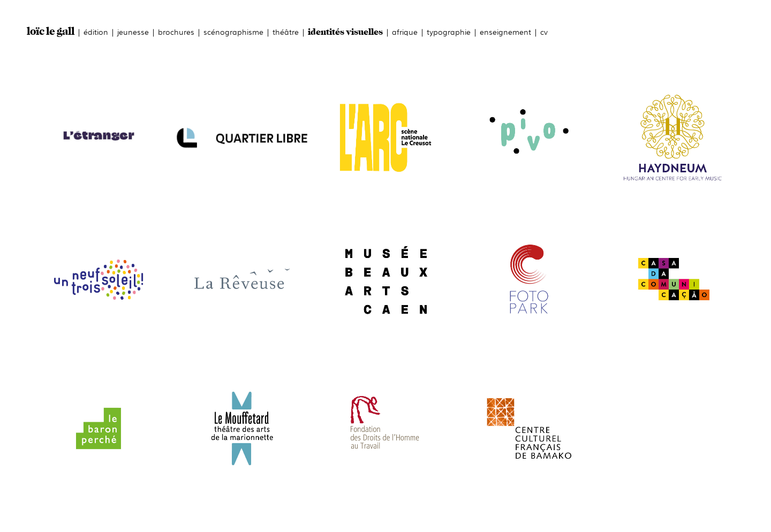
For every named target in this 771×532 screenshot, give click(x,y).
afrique (405, 31)
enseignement (505, 31)
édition (96, 31)
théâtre (286, 31)
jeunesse (133, 31)
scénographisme (233, 31)
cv (544, 31)
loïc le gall (51, 32)
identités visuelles (345, 32)
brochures (176, 31)
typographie (449, 31)
